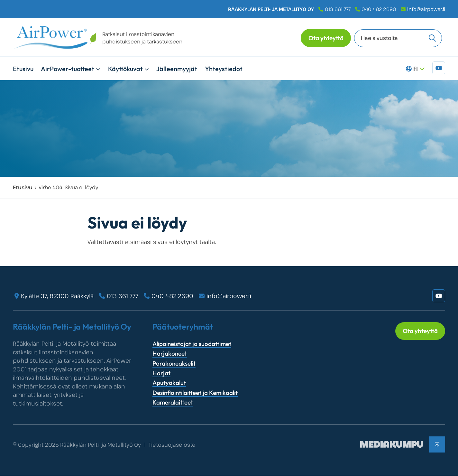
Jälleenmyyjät (177, 69)
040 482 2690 (379, 9)
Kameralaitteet (173, 402)
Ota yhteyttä (326, 38)
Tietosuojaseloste (172, 445)
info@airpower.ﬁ (426, 9)
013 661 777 (338, 9)
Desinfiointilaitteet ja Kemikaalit (195, 393)
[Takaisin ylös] (437, 444)
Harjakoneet (170, 353)
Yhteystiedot (224, 69)
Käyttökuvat (125, 69)
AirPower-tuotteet (68, 69)
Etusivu (23, 69)
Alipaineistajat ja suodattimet (192, 344)
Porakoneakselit (174, 363)
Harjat (161, 373)
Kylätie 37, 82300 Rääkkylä (57, 296)
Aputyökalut (169, 383)
